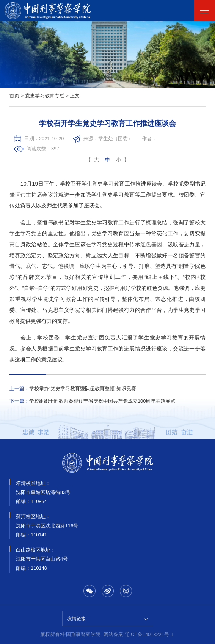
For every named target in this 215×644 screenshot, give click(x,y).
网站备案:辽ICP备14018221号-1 (138, 634)
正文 (75, 96)
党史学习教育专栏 (45, 96)
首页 (14, 96)
